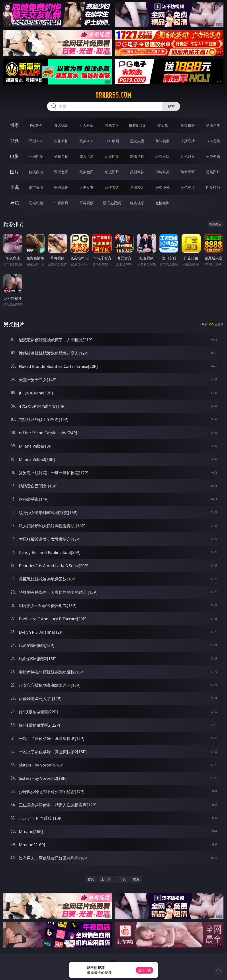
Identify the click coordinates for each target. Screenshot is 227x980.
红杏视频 (137, 203)
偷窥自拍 (36, 172)
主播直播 (188, 141)
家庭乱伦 (61, 187)
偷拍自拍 (61, 156)
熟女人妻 (137, 141)
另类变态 (213, 156)
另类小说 (162, 187)
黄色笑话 (188, 187)
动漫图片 (112, 172)
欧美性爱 (112, 156)
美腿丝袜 (137, 172)
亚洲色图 (61, 172)
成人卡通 (86, 156)
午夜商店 (61, 203)
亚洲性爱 (36, 156)
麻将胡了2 (137, 125)
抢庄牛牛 (213, 125)
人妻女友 (86, 187)
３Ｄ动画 (112, 141)
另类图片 (213, 172)
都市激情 (36, 187)
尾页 (136, 879)
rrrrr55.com (113, 95)
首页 (91, 879)
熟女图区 (188, 172)
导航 (14, 203)
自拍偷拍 (61, 141)
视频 (14, 141)
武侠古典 (112, 187)
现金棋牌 (188, 125)
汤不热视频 (112, 203)
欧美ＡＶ (86, 141)
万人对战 (86, 125)
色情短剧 (162, 203)
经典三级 (162, 156)
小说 (14, 187)
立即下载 (145, 970)
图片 (14, 172)
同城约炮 (36, 203)
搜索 (171, 106)
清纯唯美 (162, 172)
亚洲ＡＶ (36, 141)
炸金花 (162, 125)
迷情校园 (137, 187)
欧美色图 (86, 172)
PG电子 (36, 125)
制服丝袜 (137, 156)
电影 (14, 156)
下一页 (121, 879)
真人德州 (61, 125)
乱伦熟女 (188, 156)
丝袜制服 (162, 141)
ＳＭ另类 (213, 141)
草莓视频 (86, 203)
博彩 (14, 125)
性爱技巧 (213, 187)
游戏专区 (112, 125)
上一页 (106, 879)
